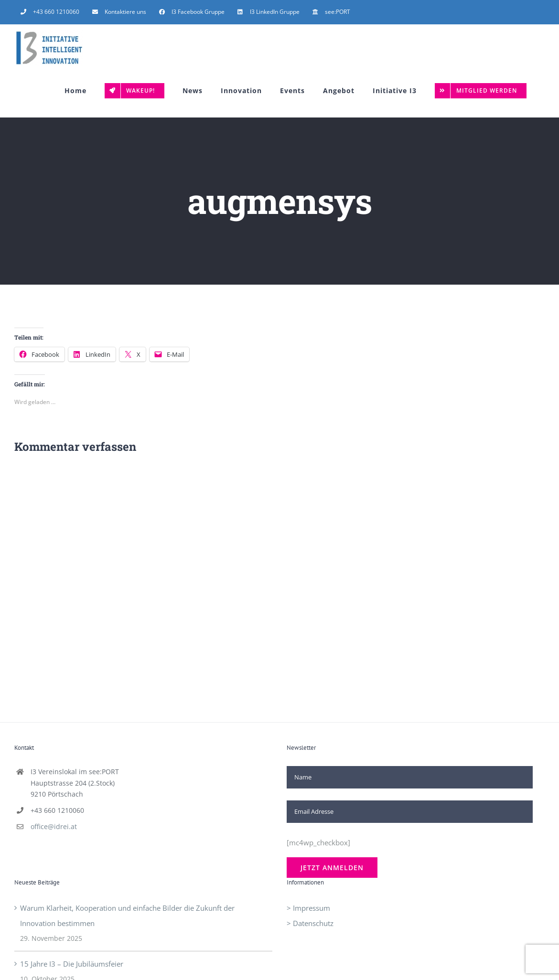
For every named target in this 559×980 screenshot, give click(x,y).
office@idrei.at (54, 826)
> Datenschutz (310, 923)
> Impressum (308, 908)
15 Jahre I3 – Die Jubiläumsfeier (72, 964)
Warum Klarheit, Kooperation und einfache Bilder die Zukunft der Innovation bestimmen (127, 916)
